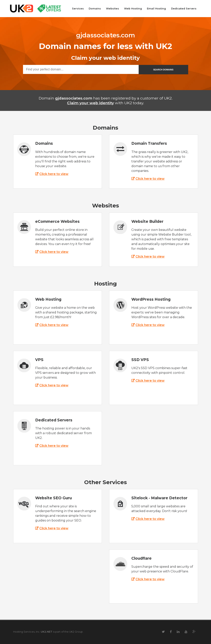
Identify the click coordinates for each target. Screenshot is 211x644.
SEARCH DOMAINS (163, 70)
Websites (112, 9)
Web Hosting (133, 9)
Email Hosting (156, 9)
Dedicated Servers (184, 9)
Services (78, 9)
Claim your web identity (90, 103)
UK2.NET (47, 632)
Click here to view (54, 174)
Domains (95, 9)
